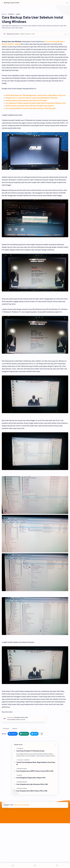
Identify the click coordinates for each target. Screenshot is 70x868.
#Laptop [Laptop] (15, 728)
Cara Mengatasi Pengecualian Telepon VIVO (31, 778)
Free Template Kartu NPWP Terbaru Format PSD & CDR (35, 771)
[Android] (20, 775)
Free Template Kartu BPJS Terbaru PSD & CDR (32, 791)
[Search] (67, 3)
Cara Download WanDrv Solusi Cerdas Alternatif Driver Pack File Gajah (31, 108)
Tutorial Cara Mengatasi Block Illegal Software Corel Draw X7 (36, 763)
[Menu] (35, 866)
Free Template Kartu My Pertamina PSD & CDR (32, 784)
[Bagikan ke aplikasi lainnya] (42, 734)
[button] (13, 734)
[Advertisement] (35, 819)
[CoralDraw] (20, 748)
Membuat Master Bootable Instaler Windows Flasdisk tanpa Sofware (30, 106)
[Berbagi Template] (22, 769)
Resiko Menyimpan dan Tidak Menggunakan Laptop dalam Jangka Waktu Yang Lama (36, 95)
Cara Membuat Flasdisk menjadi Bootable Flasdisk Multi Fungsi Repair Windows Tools (36, 103)
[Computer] (21, 760)
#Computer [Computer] (6, 728)
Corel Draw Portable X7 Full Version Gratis (30, 751)
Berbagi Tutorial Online (12, 3)
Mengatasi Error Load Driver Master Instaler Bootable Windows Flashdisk (31, 98)
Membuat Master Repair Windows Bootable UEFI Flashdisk (26, 101)
